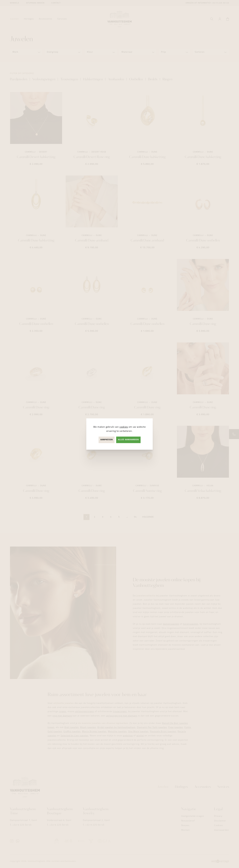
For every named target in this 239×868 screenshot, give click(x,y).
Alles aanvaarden (128, 440)
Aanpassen (107, 440)
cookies (124, 427)
